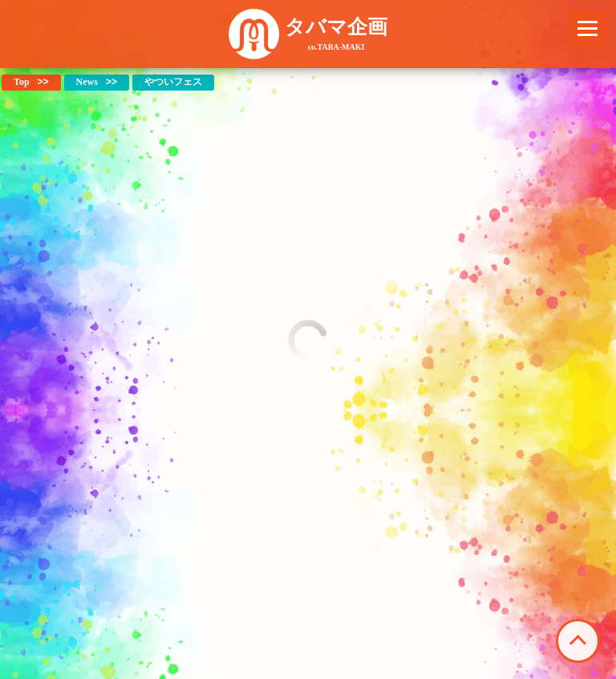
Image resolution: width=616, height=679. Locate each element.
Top (22, 82)
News (87, 82)
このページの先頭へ (578, 641)
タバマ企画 (336, 34)
